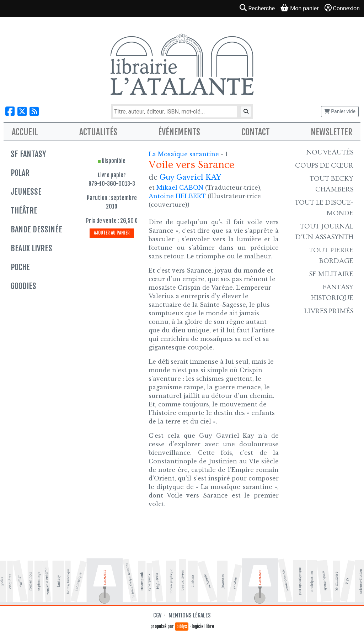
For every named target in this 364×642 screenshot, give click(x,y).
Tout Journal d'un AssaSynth (324, 232)
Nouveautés (330, 152)
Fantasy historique (332, 293)
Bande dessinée (36, 229)
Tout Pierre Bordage (331, 256)
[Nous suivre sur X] (22, 112)
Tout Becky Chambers (331, 184)
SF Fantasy (28, 154)
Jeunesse (26, 192)
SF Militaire (331, 274)
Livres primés (329, 311)
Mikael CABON (180, 188)
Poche (20, 267)
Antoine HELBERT (177, 196)
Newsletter (331, 132)
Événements (179, 132)
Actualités (98, 132)
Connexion (342, 8)
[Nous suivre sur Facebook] (10, 112)
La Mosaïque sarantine (185, 154)
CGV (157, 615)
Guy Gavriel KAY (190, 177)
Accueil (25, 132)
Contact (256, 132)
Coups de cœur (324, 165)
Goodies (23, 286)
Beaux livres (31, 248)
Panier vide (340, 111)
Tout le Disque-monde (324, 208)
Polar (20, 173)
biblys (182, 626)
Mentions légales (190, 615)
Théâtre (24, 211)
